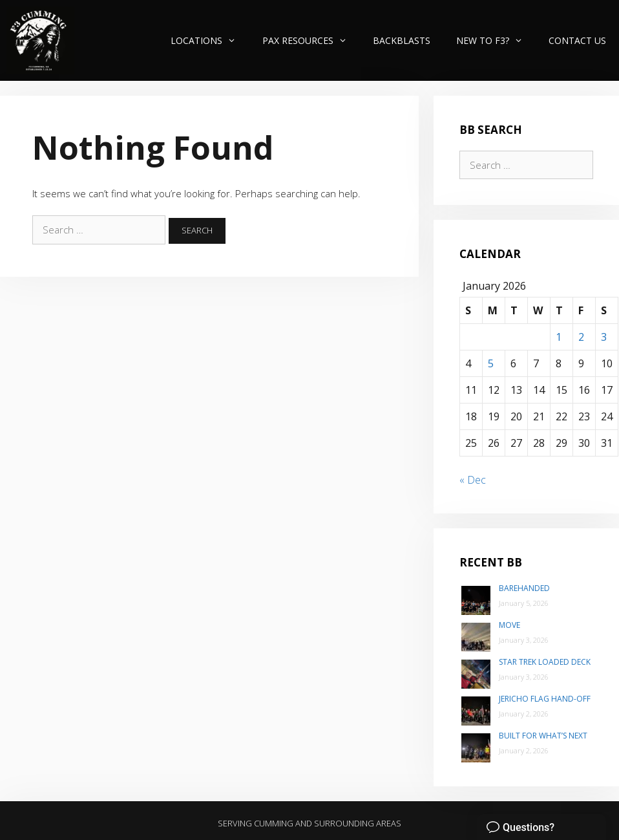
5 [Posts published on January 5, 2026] (491, 363)
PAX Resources (311, 40)
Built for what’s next (543, 736)
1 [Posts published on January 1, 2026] (559, 337)
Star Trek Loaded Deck (545, 662)
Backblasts (402, 40)
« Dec (473, 480)
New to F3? (496, 40)
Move (509, 625)
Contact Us (577, 40)
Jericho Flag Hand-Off (545, 699)
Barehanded (524, 588)
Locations (210, 40)
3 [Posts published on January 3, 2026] (604, 337)
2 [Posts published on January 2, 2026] (581, 337)
